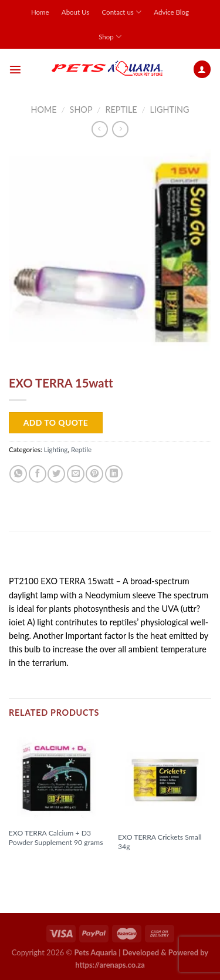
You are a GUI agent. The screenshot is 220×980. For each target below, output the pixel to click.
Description (37, 557)
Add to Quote (56, 422)
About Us (75, 12)
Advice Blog (171, 12)
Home (40, 12)
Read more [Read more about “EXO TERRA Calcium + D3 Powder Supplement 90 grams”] (35, 861)
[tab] (110, 558)
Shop (110, 37)
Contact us (122, 12)
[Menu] (15, 69)
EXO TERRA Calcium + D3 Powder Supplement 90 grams (56, 838)
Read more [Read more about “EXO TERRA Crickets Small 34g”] (144, 866)
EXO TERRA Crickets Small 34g (160, 842)
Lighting (170, 110)
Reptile (121, 110)
